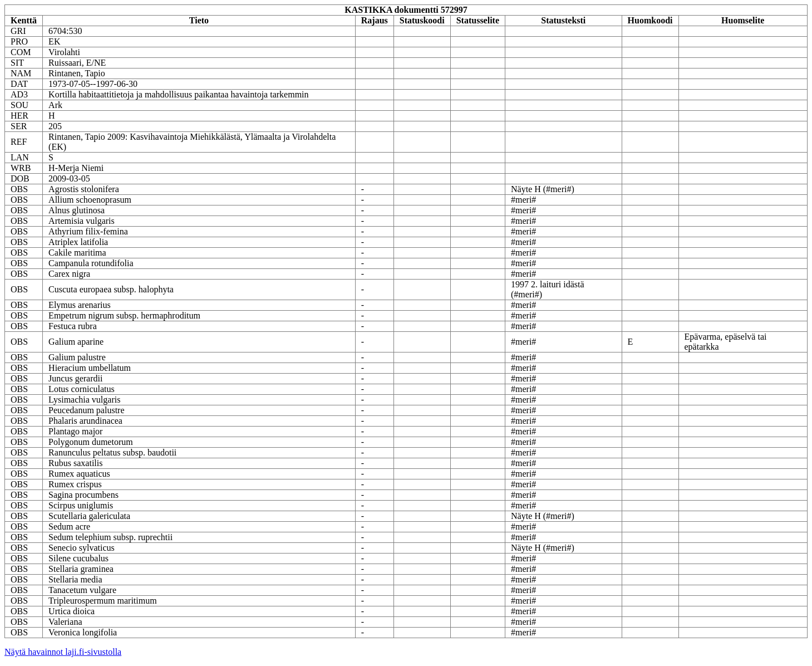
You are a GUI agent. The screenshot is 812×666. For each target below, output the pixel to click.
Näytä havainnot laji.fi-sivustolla (63, 652)
